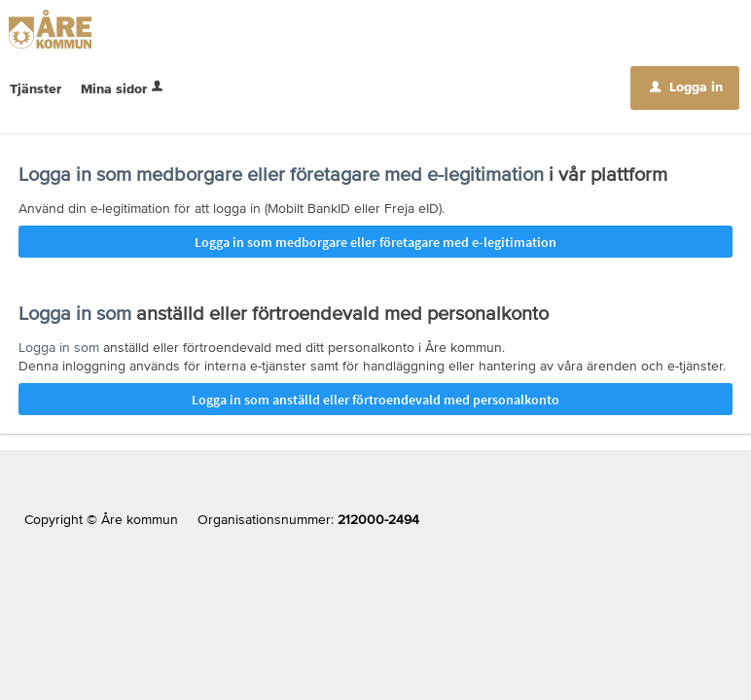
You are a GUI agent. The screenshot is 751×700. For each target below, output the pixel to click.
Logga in (686, 87)
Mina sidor (124, 88)
